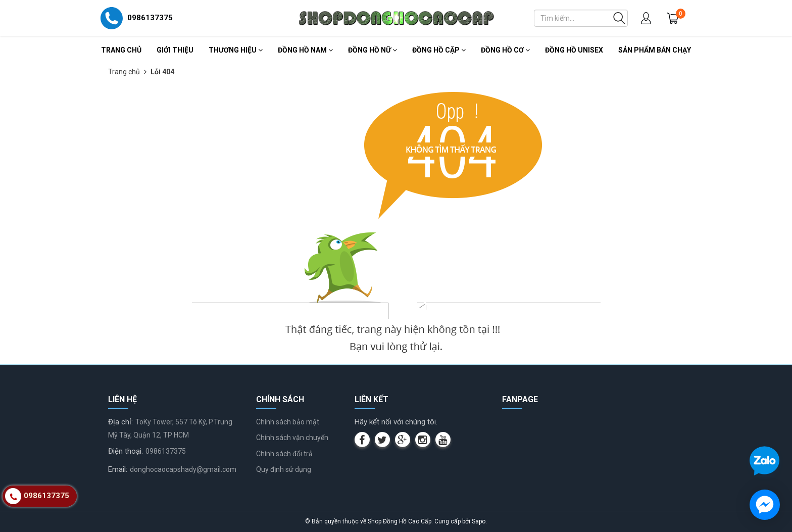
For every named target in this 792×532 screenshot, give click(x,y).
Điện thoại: (126, 451)
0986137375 (166, 451)
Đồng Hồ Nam (305, 50)
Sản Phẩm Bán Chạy (655, 50)
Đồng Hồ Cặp (439, 50)
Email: (118, 469)
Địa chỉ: (120, 422)
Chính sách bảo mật (288, 422)
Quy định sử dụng (284, 469)
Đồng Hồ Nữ (373, 50)
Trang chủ (121, 50)
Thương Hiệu (236, 50)
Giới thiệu (175, 50)
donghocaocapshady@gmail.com (183, 469)
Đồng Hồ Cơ (505, 50)
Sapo (479, 521)
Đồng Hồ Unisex (574, 50)
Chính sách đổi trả (284, 454)
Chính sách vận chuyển (292, 438)
